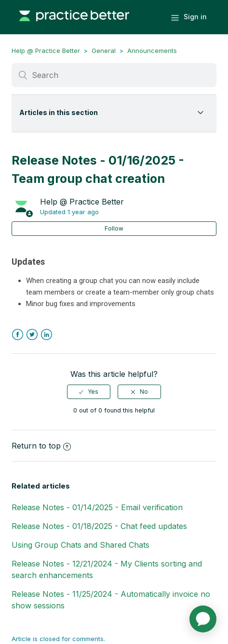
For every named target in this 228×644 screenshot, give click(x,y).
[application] (203, 619)
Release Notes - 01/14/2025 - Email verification (97, 507)
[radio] (89, 392)
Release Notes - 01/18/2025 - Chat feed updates (99, 526)
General (104, 51)
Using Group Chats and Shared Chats (80, 545)
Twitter (32, 335)
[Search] (114, 75)
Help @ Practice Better (46, 51)
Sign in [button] (195, 17)
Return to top (41, 446)
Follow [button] (114, 228)
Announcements (152, 51)
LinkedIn (47, 335)
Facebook (18, 335)
